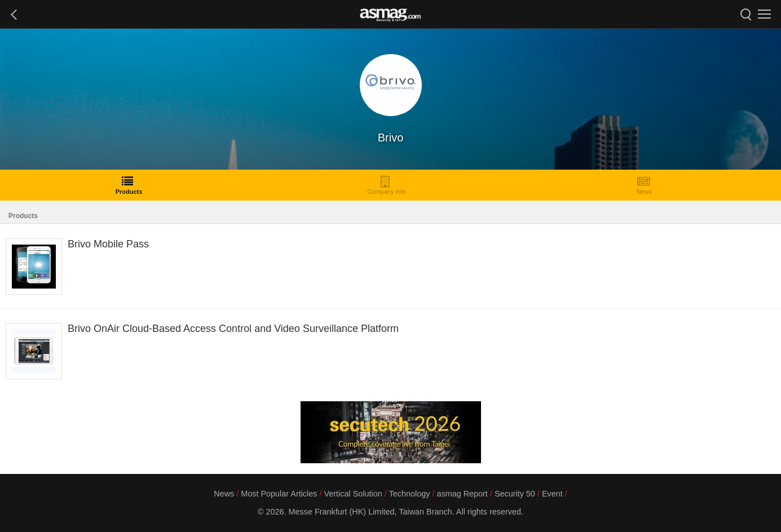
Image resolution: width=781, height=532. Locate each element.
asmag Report (462, 494)
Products (129, 185)
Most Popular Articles (279, 494)
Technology (410, 494)
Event (552, 494)
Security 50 (515, 494)
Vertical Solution (353, 494)
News (645, 185)
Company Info (386, 185)
